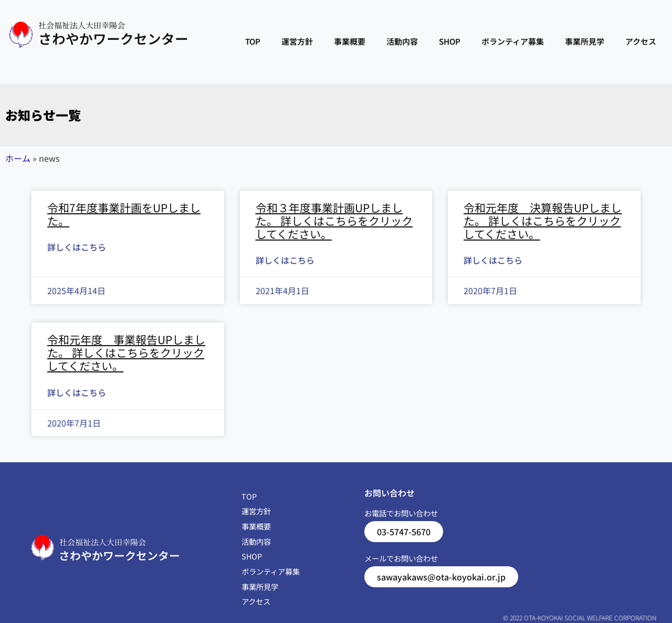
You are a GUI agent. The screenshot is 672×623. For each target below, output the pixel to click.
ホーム (18, 158)
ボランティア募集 (513, 41)
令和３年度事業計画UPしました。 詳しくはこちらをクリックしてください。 (334, 221)
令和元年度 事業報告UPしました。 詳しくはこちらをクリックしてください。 (126, 352)
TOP (253, 41)
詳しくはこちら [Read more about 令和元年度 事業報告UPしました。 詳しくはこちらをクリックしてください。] (77, 392)
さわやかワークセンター (113, 38)
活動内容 (402, 41)
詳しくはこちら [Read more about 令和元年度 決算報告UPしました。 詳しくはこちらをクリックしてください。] (493, 260)
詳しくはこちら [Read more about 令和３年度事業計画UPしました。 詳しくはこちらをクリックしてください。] (285, 260)
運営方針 (297, 41)
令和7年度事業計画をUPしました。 (124, 214)
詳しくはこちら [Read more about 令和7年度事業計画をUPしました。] (77, 247)
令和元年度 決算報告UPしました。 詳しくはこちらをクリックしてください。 (543, 221)
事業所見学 (585, 41)
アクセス (641, 41)
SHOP (450, 41)
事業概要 (350, 41)
